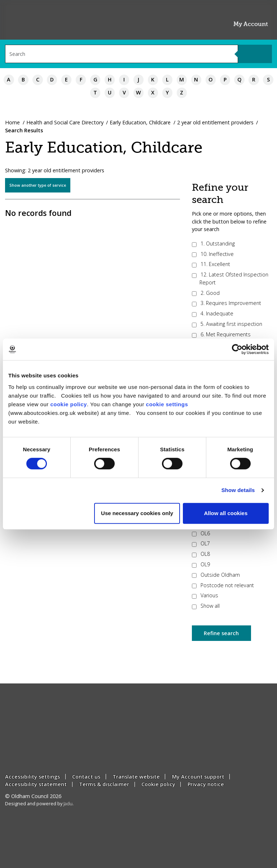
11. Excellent (211, 264)
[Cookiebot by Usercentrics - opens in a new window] (237, 349)
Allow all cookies (226, 513)
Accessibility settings (32, 777)
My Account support (198, 777)
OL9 (201, 564)
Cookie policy (158, 784)
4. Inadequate (213, 313)
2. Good (206, 293)
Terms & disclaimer (104, 784)
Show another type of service (38, 185)
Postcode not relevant (223, 585)
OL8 (201, 554)
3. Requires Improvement (227, 303)
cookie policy (69, 404)
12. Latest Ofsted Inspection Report (230, 278)
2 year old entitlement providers (215, 122)
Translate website (136, 777)
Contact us (86, 777)
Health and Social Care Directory (65, 122)
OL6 (201, 533)
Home (12, 122)
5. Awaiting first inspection (227, 324)
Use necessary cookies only (137, 513)
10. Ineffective (213, 254)
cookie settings (167, 404)
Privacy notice (206, 784)
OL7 (201, 543)
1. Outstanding (213, 243)
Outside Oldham (216, 575)
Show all (206, 606)
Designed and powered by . (39, 804)
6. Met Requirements (221, 334)
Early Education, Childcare (140, 122)
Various (205, 595)
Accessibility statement (36, 784)
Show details (238, 490)
